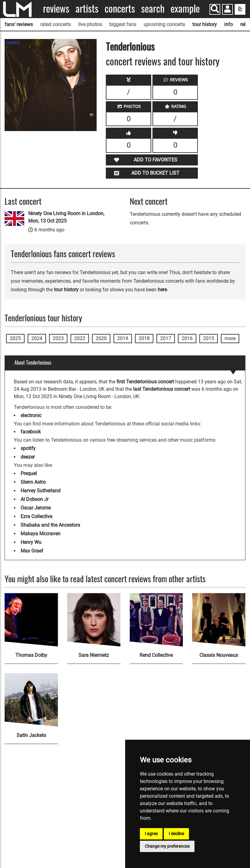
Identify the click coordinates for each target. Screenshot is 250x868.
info (229, 24)
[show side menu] (240, 9)
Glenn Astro (33, 482)
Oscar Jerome (36, 508)
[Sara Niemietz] (94, 620)
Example (185, 8)
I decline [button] (176, 834)
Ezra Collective (36, 516)
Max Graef (32, 551)
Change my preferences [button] (167, 846)
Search (153, 8)
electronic (31, 415)
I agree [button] (151, 834)
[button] (227, 10)
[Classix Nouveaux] (219, 620)
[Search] (215, 9)
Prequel (29, 473)
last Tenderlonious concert (162, 389)
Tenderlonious (130, 46)
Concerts (120, 8)
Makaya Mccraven (40, 534)
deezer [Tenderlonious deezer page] (28, 457)
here (162, 290)
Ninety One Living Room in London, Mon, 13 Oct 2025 (66, 217)
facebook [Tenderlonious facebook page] (31, 432)
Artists (87, 8)
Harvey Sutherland (40, 491)
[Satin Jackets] (31, 700)
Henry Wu (31, 542)
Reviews (56, 8)
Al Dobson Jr (35, 499)
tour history (205, 24)
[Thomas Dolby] (31, 620)
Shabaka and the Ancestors (50, 525)
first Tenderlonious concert (145, 382)
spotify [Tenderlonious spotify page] (28, 448)
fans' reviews (19, 24)
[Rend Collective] (156, 620)
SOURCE (13, 43)
